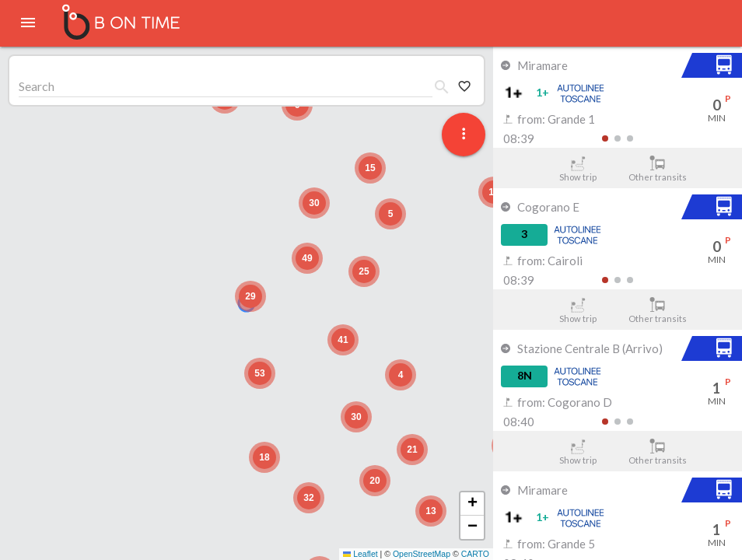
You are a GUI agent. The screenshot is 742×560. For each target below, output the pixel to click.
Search (37, 86)
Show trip (577, 169)
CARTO (475, 554)
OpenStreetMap (422, 554)
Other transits (658, 169)
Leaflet (360, 554)
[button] (250, 296)
